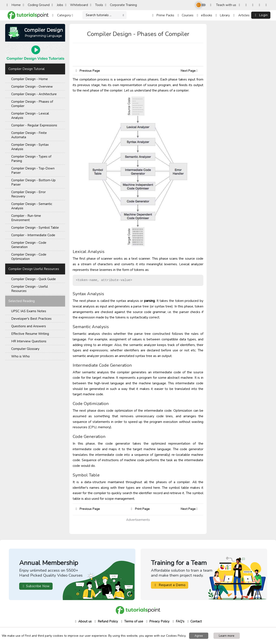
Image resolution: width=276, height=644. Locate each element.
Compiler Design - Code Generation (29, 245)
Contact (194, 621)
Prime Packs (163, 15)
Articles (241, 15)
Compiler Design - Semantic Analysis (32, 206)
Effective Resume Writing (30, 334)
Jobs (57, 5)
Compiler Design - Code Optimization (29, 257)
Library (223, 15)
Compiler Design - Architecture (34, 94)
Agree (199, 636)
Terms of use (132, 621)
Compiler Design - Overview (32, 87)
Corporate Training (121, 5)
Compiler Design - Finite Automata (29, 135)
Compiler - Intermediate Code (33, 235)
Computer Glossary (25, 349)
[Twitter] (254, 5)
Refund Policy (106, 621)
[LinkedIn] (267, 5)
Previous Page (88, 71)
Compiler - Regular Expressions (34, 125)
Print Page (140, 509)
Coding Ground (36, 5)
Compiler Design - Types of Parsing (31, 159)
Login (261, 15)
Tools (97, 5)
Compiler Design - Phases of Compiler (32, 104)
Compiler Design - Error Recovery (28, 194)
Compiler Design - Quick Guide (34, 279)
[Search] (104, 15)
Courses (186, 15)
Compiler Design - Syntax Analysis (30, 147)
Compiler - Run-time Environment (26, 218)
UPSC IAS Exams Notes (29, 311)
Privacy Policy (157, 621)
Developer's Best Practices (31, 319)
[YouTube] (260, 5)
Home (14, 5)
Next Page (191, 71)
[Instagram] (247, 5)
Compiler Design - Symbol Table (35, 228)
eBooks (205, 15)
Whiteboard (77, 5)
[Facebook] (240, 5)
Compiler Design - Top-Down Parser (33, 171)
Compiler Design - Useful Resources (30, 289)
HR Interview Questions (29, 341)
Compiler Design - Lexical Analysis (30, 116)
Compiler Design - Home (30, 79)
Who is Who (20, 356)
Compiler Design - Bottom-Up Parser (33, 182)
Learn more (227, 636)
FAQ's (178, 621)
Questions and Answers (29, 326)
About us (83, 621)
